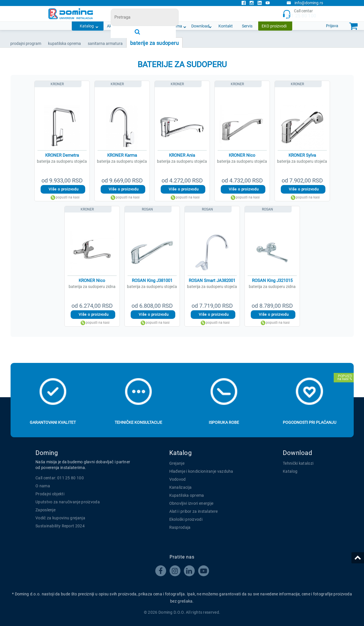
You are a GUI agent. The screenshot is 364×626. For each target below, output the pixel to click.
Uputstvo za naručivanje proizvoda (68, 502)
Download (200, 26)
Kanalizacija (181, 487)
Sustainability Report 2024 (60, 526)
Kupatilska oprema (187, 495)
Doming (47, 453)
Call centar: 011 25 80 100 (60, 478)
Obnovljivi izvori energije (191, 503)
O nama (175, 26)
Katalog (87, 26)
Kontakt (226, 26)
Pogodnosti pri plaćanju (310, 422)
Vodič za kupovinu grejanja (60, 518)
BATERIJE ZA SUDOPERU (154, 43)
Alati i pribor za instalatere (194, 511)
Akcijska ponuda (122, 26)
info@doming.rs (305, 3)
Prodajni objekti (50, 494)
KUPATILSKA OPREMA (64, 43)
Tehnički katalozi (298, 463)
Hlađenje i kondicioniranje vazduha (201, 471)
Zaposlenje (45, 510)
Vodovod (178, 479)
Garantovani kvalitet (53, 422)
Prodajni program (26, 43)
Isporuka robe (224, 422)
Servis (247, 26)
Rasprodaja (180, 527)
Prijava (332, 26)
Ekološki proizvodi (186, 519)
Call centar (299, 14)
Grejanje (177, 463)
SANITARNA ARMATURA (105, 43)
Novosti (152, 26)
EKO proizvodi (274, 26)
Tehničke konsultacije (138, 422)
